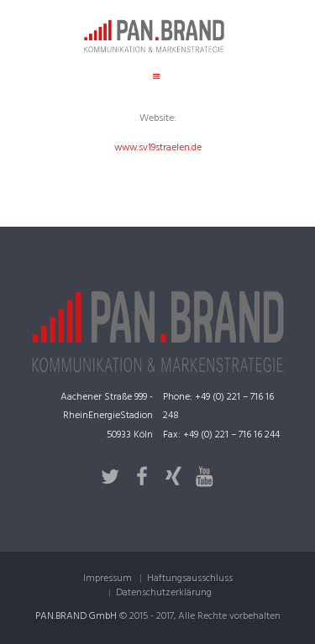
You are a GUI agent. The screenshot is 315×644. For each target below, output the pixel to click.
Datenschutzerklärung (164, 593)
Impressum (108, 579)
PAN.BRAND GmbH (76, 616)
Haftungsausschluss (190, 579)
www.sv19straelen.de (158, 148)
